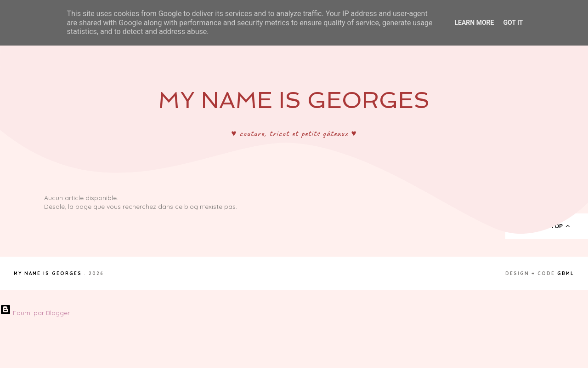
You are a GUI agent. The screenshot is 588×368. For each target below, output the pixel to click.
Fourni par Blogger (35, 313)
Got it (513, 23)
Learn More (474, 23)
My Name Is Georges (294, 100)
